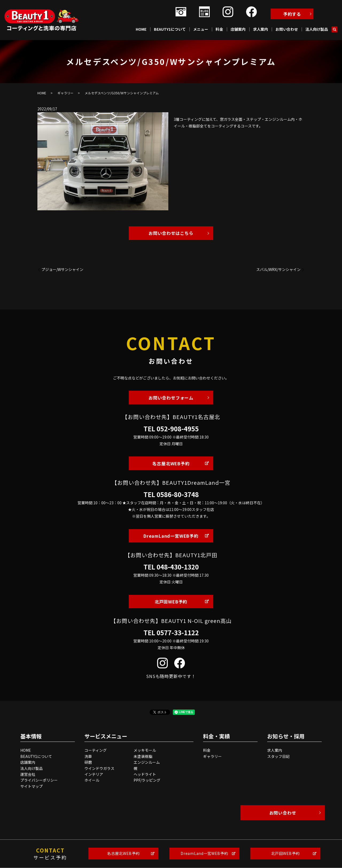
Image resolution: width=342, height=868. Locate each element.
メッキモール (145, 750)
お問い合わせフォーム (171, 398)
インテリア (94, 774)
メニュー (201, 29)
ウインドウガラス (99, 768)
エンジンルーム (147, 762)
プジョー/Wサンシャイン (62, 270)
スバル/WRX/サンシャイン (278, 270)
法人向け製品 (317, 29)
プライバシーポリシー (39, 780)
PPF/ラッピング (147, 780)
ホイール (92, 780)
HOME (141, 29)
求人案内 (261, 29)
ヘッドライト (145, 774)
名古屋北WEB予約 (171, 463)
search (335, 29)
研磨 (88, 762)
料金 (219, 29)
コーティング (96, 750)
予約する (292, 14)
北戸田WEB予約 (171, 602)
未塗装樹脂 (143, 756)
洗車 (88, 756)
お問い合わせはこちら (171, 233)
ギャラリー (65, 93)
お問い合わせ (287, 29)
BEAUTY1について (170, 29)
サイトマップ (32, 786)
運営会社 (28, 774)
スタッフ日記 (278, 756)
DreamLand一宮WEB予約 (171, 536)
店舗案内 (238, 29)
